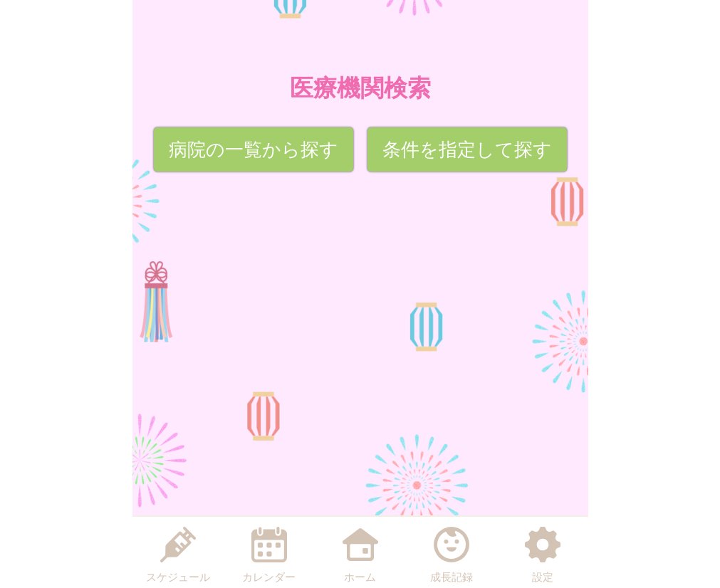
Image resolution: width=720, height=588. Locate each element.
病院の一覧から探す (254, 149)
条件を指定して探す (467, 149)
